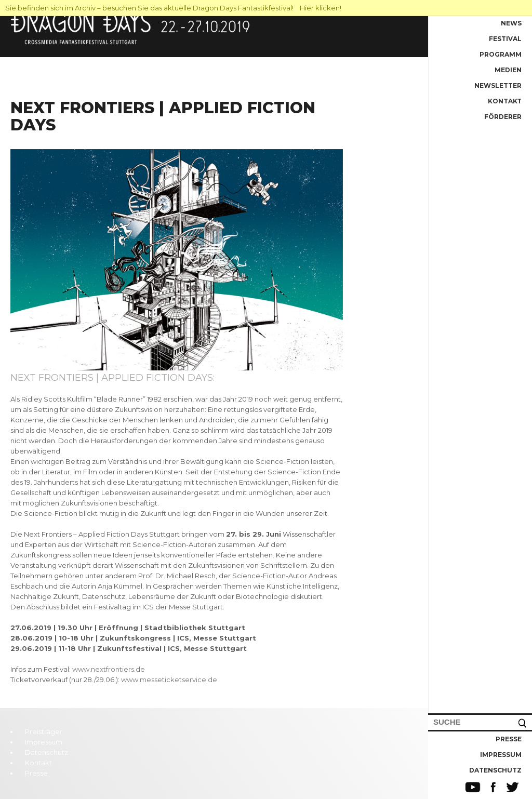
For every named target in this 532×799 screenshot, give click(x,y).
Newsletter (498, 85)
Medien (508, 70)
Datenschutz (495, 770)
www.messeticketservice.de (169, 680)
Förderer (503, 117)
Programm (501, 54)
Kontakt (505, 101)
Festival (505, 39)
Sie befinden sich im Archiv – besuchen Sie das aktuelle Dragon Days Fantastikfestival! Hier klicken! (173, 8)
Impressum (501, 755)
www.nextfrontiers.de (109, 669)
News (511, 23)
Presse (509, 739)
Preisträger (44, 731)
